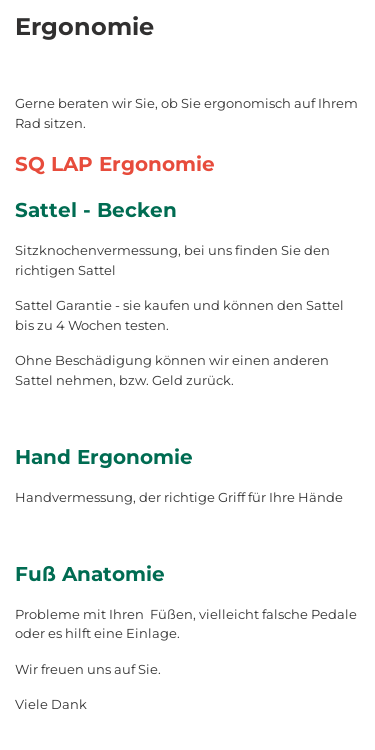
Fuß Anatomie (90, 574)
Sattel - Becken (96, 210)
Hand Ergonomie (104, 457)
